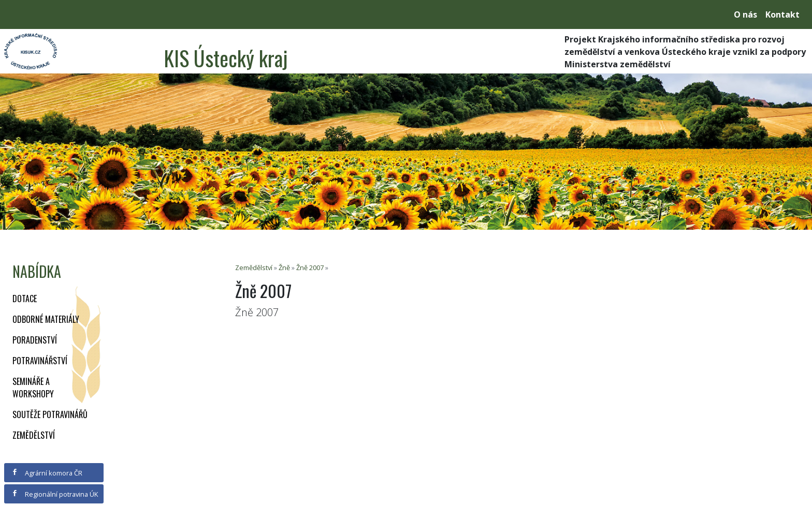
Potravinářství (40, 361)
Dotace (25, 299)
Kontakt (782, 14)
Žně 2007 (310, 268)
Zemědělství (34, 435)
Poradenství (35, 340)
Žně (284, 268)
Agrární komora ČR (47, 473)
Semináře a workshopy (33, 388)
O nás (745, 14)
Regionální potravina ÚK (55, 494)
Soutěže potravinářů (50, 414)
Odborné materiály (46, 319)
